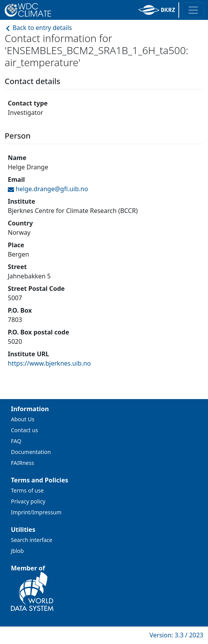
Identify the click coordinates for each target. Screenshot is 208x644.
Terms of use (27, 490)
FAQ (16, 441)
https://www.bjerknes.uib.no (49, 363)
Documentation (31, 452)
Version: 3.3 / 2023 (176, 635)
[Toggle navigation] (193, 10)
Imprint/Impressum (36, 512)
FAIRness (22, 463)
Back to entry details (38, 28)
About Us (23, 419)
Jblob (17, 551)
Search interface (32, 540)
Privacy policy (28, 501)
